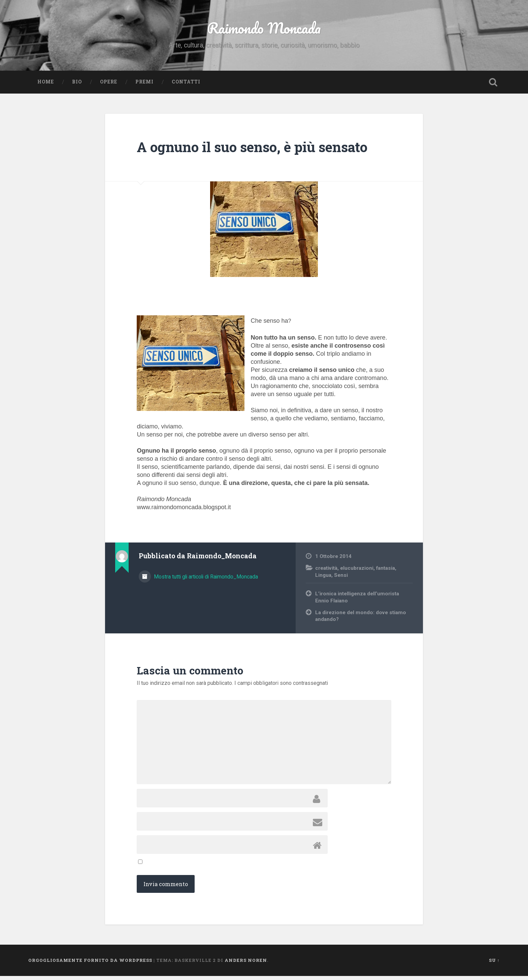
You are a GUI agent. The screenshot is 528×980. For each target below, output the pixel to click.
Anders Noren (246, 964)
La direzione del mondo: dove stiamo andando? (361, 620)
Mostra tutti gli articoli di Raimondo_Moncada (205, 581)
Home (46, 86)
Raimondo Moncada (264, 30)
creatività (326, 572)
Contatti (186, 86)
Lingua (323, 579)
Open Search (493, 86)
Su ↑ (494, 964)
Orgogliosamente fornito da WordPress (90, 964)
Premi (144, 86)
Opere (109, 86)
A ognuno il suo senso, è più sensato (252, 151)
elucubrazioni (357, 572)
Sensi (341, 579)
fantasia (386, 572)
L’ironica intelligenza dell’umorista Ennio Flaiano (357, 602)
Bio (77, 86)
